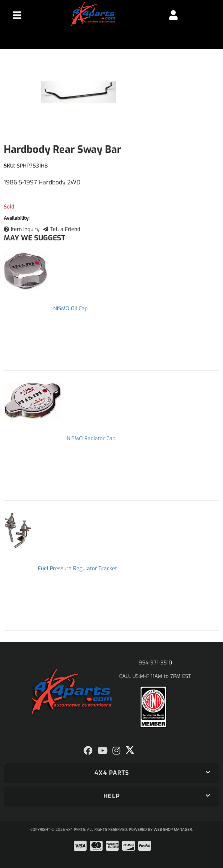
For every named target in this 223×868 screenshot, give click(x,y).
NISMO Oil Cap (70, 309)
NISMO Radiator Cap (91, 439)
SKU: (9, 166)
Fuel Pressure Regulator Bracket (77, 568)
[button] (111, 773)
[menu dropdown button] (17, 15)
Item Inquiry (25, 229)
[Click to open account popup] (173, 15)
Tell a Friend (65, 229)
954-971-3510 (155, 663)
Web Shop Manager (173, 830)
